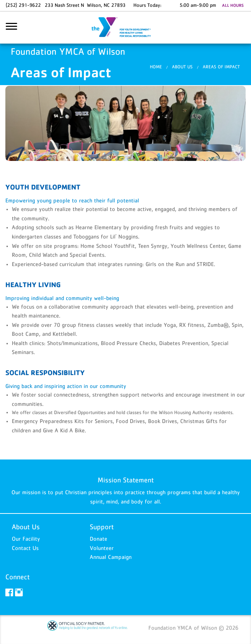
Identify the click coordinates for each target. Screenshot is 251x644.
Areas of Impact (221, 67)
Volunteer (102, 548)
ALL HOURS (233, 5)
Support (102, 527)
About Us (182, 67)
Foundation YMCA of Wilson (126, 28)
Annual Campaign (111, 557)
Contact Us (25, 548)
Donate (99, 539)
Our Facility (26, 539)
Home (156, 67)
